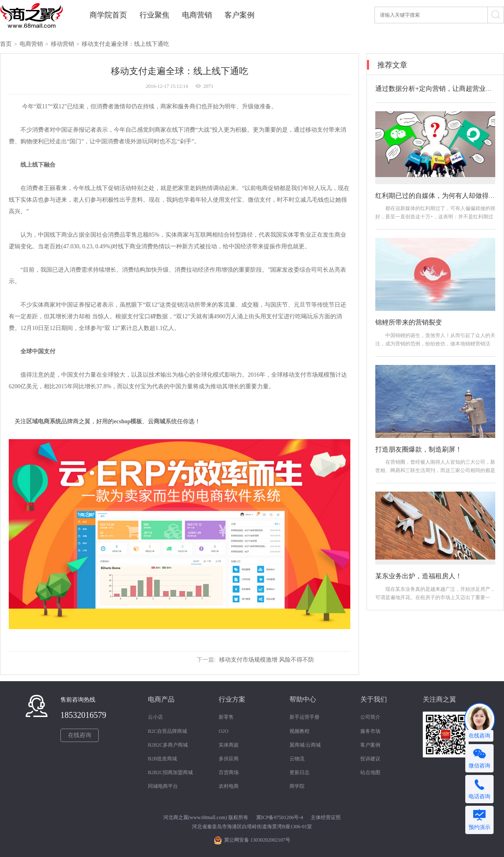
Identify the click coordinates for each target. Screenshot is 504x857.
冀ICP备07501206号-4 (280, 817)
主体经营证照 (326, 817)
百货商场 (229, 772)
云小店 (155, 717)
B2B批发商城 (162, 759)
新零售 (226, 717)
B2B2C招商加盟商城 (170, 772)
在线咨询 (80, 735)
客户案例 (240, 15)
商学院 (297, 786)
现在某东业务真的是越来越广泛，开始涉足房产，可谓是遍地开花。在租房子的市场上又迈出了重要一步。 (435, 597)
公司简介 (370, 717)
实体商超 (229, 745)
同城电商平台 (163, 786)
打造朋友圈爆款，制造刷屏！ (419, 449)
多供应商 (229, 759)
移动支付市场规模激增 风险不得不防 (267, 660)
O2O (223, 731)
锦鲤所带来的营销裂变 (409, 322)
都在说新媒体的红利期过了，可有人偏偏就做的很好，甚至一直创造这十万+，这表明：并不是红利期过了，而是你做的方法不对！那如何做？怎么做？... (435, 217)
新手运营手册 (304, 717)
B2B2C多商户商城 (168, 745)
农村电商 (229, 786)
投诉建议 (370, 759)
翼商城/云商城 (305, 745)
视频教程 (299, 731)
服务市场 (370, 731)
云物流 (297, 759)
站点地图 (370, 772)
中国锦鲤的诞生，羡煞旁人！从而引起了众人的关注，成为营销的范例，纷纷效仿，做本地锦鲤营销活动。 (435, 344)
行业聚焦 (155, 15)
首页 (6, 44)
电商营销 (197, 15)
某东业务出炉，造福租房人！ (419, 576)
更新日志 (299, 772)
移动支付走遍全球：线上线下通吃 (125, 44)
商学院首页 (108, 15)
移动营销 (62, 44)
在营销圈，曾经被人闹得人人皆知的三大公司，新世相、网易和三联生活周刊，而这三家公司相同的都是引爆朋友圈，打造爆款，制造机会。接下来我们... (435, 470)
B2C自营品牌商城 (167, 731)
